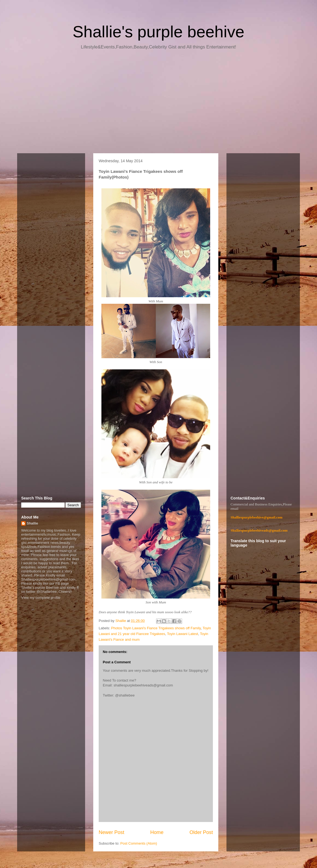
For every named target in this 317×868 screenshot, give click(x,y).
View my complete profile (41, 598)
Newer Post (111, 832)
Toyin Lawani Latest (182, 634)
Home (157, 832)
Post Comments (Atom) (139, 843)
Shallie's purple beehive (158, 32)
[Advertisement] (158, 103)
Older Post (201, 832)
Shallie (32, 523)
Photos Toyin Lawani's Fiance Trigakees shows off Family (156, 628)
